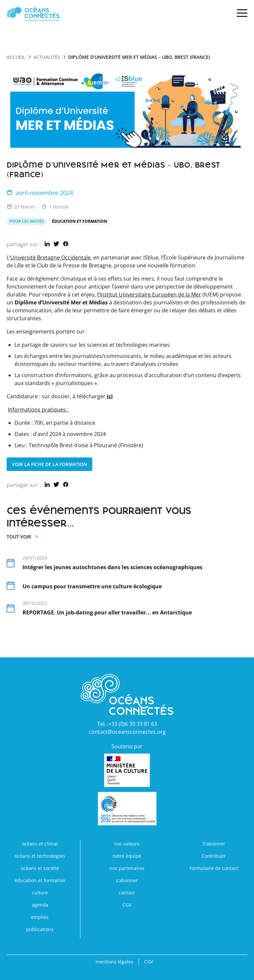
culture (40, 893)
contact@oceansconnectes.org (127, 732)
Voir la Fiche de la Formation (49, 464)
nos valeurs (127, 844)
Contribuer (214, 856)
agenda (40, 905)
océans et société (40, 868)
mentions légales (114, 962)
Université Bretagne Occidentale (50, 257)
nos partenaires (127, 868)
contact (127, 893)
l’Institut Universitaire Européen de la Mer (149, 294)
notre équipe (127, 856)
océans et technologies (40, 856)
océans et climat (40, 844)
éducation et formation (40, 880)
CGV (127, 905)
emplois (40, 917)
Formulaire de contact (214, 868)
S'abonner (214, 844)
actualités (47, 57)
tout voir (23, 537)
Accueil (16, 57)
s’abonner (127, 880)
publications (40, 929)
